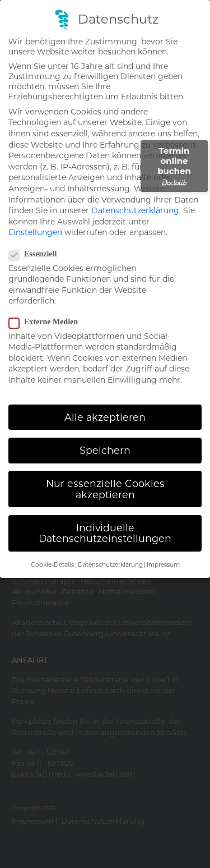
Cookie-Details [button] (52, 565)
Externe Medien (47, 322)
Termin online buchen (174, 166)
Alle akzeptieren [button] (105, 417)
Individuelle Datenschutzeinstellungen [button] (105, 533)
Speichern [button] (105, 450)
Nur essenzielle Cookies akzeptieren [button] (105, 489)
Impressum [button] (163, 565)
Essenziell (36, 254)
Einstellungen (35, 232)
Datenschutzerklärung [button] (110, 565)
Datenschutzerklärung (135, 210)
